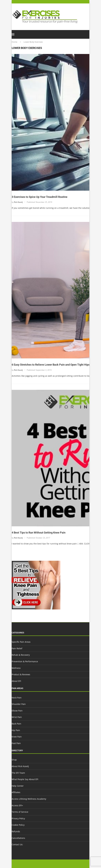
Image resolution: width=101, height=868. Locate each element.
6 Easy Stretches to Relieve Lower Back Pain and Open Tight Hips (51, 365)
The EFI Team (18, 773)
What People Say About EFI (25, 779)
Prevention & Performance (25, 661)
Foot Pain (16, 743)
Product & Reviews (21, 674)
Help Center (18, 786)
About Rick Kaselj (20, 766)
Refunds (16, 831)
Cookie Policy (18, 825)
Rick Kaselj (18, 202)
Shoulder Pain (19, 704)
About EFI (16, 681)
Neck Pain (17, 698)
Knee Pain (17, 737)
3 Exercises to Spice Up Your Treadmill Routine (40, 197)
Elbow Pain (17, 711)
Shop (14, 760)
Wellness (16, 668)
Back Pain (16, 724)
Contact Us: (17, 844)
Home (14, 42)
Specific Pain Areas (21, 642)
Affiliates (16, 792)
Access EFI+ (17, 805)
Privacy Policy (18, 818)
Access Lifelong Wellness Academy (29, 799)
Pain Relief (17, 648)
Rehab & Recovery (21, 655)
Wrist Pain (17, 717)
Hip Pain (16, 730)
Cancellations (18, 838)
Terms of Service (20, 812)
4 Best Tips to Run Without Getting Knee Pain (39, 533)
